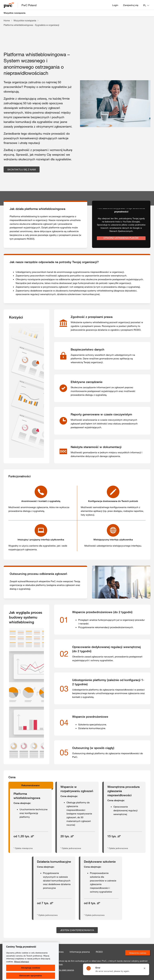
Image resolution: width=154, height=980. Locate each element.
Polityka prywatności (29, 952)
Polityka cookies (55, 952)
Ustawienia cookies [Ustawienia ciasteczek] (138, 953)
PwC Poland (29, 5)
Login (115, 5)
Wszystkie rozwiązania (15, 13)
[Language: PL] (146, 5)
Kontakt (8, 952)
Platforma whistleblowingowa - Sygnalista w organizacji (31, 25)
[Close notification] (145, 968)
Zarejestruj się (131, 5)
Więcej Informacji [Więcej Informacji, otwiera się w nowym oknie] (22, 973)
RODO (99, 952)
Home (7, 20)
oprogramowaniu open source (59, 970)
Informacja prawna (80, 952)
